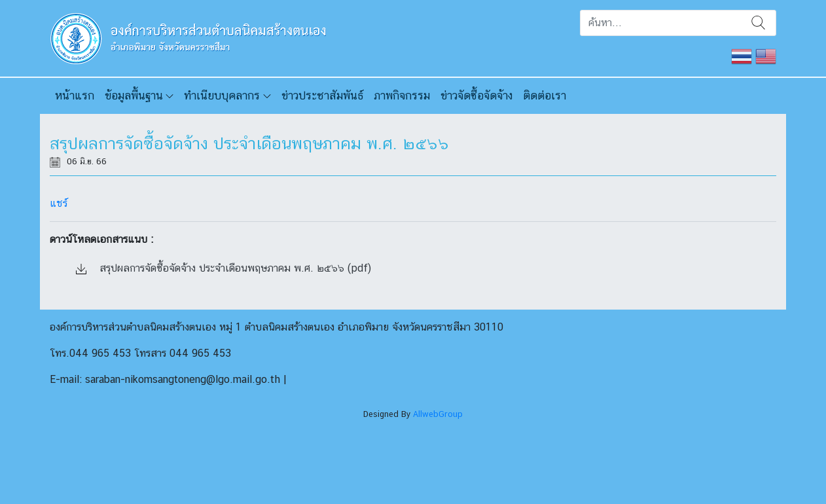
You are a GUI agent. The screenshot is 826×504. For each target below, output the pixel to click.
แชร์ (59, 203)
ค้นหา (758, 23)
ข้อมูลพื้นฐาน (134, 95)
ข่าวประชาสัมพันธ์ (322, 95)
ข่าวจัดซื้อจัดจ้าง (476, 95)
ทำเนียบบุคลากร (222, 95)
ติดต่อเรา (545, 95)
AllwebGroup (438, 414)
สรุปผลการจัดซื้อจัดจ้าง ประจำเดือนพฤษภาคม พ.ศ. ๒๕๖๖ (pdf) (224, 268)
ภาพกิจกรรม (402, 95)
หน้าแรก (75, 95)
